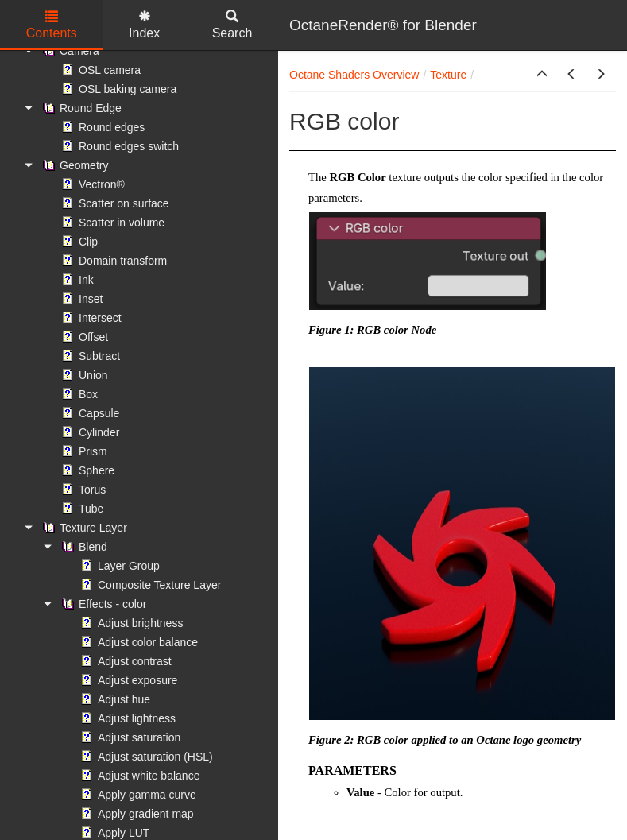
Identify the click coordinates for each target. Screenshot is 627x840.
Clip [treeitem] (78, 242)
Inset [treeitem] (80, 299)
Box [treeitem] (78, 394)
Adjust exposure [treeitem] (127, 680)
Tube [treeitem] (81, 509)
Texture (448, 75)
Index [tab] (144, 25)
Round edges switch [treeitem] (118, 146)
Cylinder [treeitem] (89, 432)
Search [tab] (232, 25)
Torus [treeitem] (82, 490)
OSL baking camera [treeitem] (117, 89)
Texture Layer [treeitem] (83, 528)
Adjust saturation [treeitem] (129, 737)
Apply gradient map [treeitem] (135, 814)
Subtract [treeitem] (89, 356)
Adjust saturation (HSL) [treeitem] (145, 757)
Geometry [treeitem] (74, 165)
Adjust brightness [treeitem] (130, 623)
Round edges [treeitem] (101, 127)
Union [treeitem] (83, 375)
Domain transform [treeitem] (112, 261)
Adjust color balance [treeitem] (137, 642)
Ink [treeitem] (76, 280)
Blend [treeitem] (83, 547)
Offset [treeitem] (83, 337)
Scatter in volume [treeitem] (111, 223)
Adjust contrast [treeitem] (124, 661)
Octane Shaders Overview (354, 75)
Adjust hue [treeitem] (114, 699)
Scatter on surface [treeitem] (114, 203)
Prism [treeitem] (83, 451)
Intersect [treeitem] (90, 318)
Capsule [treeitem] (89, 413)
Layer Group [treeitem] (118, 566)
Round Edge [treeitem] (80, 108)
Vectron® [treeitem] (91, 184)
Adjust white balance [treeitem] (138, 776)
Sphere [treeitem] (86, 470)
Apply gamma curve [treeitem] (137, 795)
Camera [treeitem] (69, 51)
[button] (542, 75)
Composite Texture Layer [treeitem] (149, 585)
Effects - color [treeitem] (102, 604)
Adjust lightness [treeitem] (126, 718)
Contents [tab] (52, 25)
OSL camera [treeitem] (99, 70)
